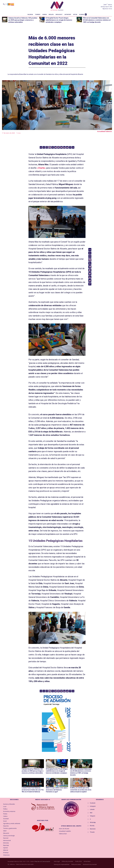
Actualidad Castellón (65, 831)
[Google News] (41, 147)
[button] (4, 4)
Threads (92, 832)
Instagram (93, 806)
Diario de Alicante (64, 829)
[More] (73, 147)
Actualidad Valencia (104, 131)
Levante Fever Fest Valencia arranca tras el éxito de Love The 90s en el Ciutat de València (33, 790)
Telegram (93, 816)
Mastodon (93, 829)
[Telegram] (56, 147)
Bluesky (92, 826)
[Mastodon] (58, 147)
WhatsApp (93, 822)
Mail (91, 813)
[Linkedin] (64, 147)
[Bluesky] (61, 147)
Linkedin (92, 810)
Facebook (93, 803)
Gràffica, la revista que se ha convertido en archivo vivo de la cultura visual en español (81, 790)
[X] (53, 147)
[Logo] (57, 6)
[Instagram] (47, 147)
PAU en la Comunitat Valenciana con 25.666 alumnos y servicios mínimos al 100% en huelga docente (97, 20)
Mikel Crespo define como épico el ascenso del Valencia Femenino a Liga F (57, 790)
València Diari (63, 834)
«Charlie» (41, 168)
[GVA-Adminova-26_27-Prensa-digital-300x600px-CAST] (57, 753)
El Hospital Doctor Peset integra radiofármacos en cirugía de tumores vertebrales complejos (59, 20)
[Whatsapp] (44, 147)
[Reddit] (67, 147)
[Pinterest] (70, 147)
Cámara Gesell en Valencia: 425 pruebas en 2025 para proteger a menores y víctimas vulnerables (23, 20)
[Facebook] (50, 147)
